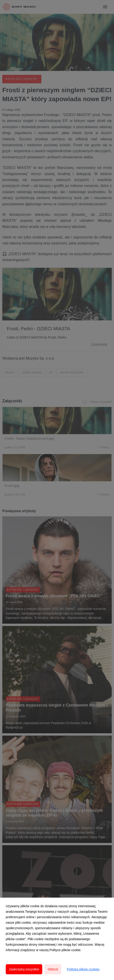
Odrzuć (53, 969)
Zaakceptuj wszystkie (24, 969)
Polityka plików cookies (83, 969)
